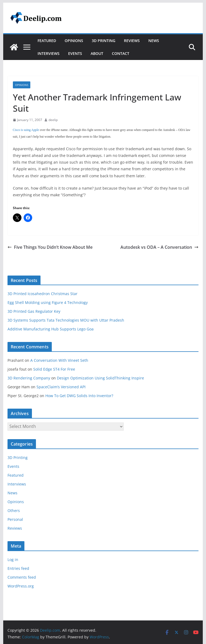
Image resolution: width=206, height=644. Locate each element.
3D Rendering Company (29, 378)
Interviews (49, 53)
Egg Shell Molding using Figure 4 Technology (48, 302)
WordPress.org (21, 586)
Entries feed (18, 568)
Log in (13, 560)
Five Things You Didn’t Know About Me (50, 247)
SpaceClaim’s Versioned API (61, 387)
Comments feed (22, 577)
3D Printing (104, 41)
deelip (53, 120)
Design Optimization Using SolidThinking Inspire (100, 378)
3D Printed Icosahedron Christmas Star (43, 294)
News (154, 41)
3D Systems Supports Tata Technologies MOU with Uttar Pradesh (66, 320)
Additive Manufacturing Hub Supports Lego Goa (51, 329)
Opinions (74, 41)
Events (75, 53)
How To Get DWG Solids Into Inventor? (79, 396)
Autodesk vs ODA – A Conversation (159, 247)
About (97, 53)
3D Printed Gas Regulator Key (34, 311)
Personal (15, 519)
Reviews (132, 41)
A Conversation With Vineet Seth (59, 360)
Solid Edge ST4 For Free (54, 369)
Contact (121, 53)
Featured (47, 41)
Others (14, 511)
